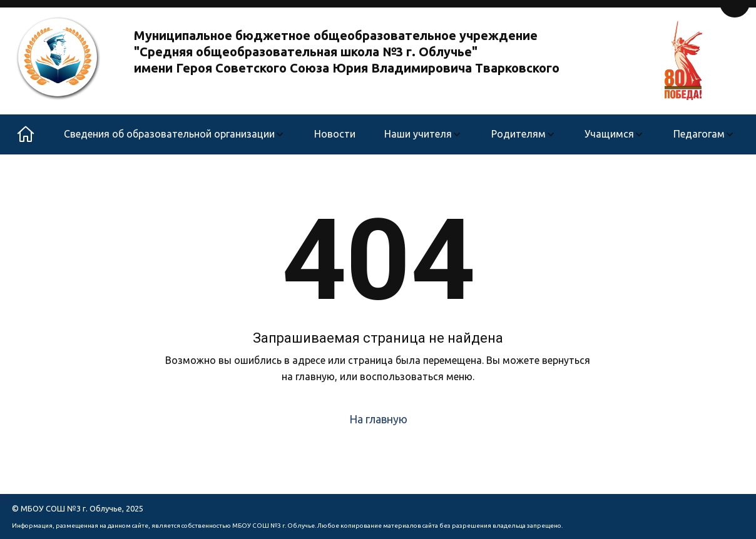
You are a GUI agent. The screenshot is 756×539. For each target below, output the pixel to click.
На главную (378, 419)
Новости (335, 134)
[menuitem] (174, 134)
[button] (174, 134)
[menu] (399, 134)
